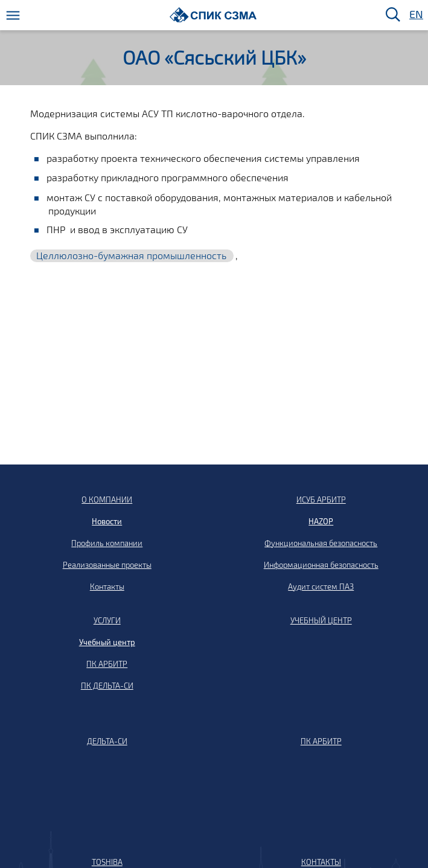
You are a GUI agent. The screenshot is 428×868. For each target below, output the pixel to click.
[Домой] (213, 15)
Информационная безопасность (321, 565)
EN (415, 15)
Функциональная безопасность (321, 543)
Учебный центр (107, 642)
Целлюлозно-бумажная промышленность (131, 255)
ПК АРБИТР (107, 664)
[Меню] (13, 15)
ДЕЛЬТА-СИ (107, 741)
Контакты (107, 587)
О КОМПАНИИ (107, 500)
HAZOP (321, 521)
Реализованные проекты (107, 565)
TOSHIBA (107, 862)
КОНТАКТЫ (321, 862)
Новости (107, 521)
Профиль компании (107, 543)
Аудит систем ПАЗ (321, 587)
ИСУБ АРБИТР (321, 500)
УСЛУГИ (107, 620)
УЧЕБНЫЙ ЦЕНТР (321, 620)
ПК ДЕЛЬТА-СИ (107, 686)
